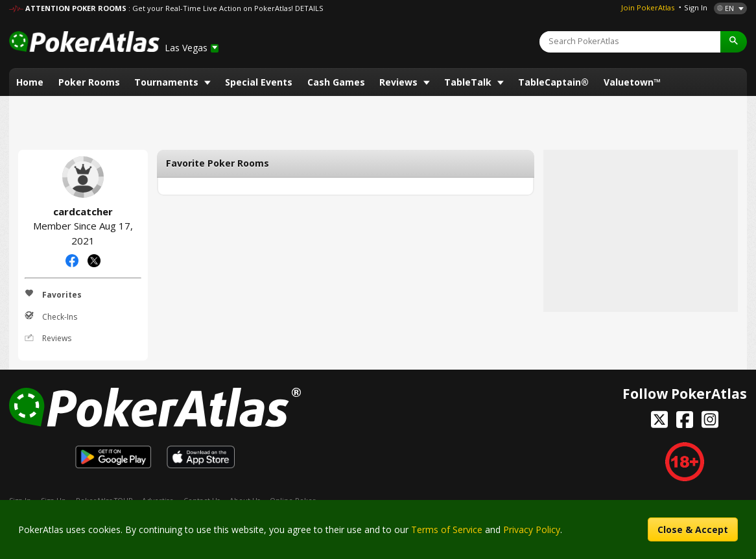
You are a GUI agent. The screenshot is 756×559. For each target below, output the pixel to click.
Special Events (259, 82)
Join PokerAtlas (648, 7)
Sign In (696, 7)
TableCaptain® (553, 82)
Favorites (53, 294)
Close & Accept (693, 529)
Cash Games (336, 82)
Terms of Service (447, 529)
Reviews (400, 82)
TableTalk (469, 82)
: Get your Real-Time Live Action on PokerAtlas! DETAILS (226, 8)
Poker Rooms (89, 82)
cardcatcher (83, 177)
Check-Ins (51, 316)
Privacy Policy (532, 529)
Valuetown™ (632, 82)
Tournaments (168, 82)
